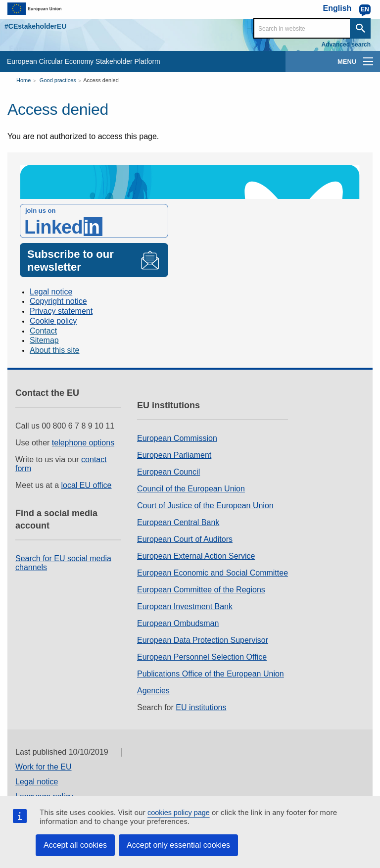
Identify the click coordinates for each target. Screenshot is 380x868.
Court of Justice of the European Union (205, 506)
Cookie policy (53, 321)
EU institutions (201, 707)
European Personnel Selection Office (202, 657)
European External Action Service (196, 556)
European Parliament (174, 455)
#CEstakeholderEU (35, 26)
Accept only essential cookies (178, 845)
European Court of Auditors (185, 539)
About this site (55, 350)
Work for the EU (44, 767)
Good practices (58, 80)
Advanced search (346, 45)
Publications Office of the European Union (211, 674)
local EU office (87, 485)
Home (24, 80)
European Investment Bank (185, 606)
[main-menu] (368, 61)
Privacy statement (61, 311)
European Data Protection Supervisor (203, 640)
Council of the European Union (191, 489)
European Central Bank (178, 522)
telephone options (83, 443)
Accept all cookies (75, 845)
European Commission (177, 438)
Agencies (153, 691)
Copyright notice (58, 301)
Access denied (101, 80)
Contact (43, 331)
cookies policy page (179, 813)
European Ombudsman (178, 623)
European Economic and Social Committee (213, 573)
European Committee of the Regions (201, 590)
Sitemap (44, 340)
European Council (168, 472)
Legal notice (51, 292)
